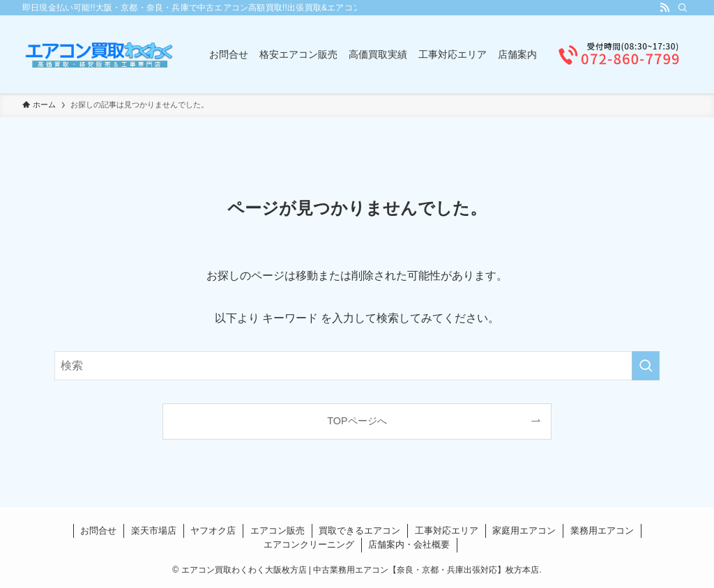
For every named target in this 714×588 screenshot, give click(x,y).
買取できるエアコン (359, 531)
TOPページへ (357, 421)
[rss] (664, 8)
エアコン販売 (278, 531)
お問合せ (98, 531)
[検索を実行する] (646, 366)
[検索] (683, 8)
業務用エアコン (602, 531)
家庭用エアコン (524, 531)
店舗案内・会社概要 (409, 544)
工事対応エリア (447, 531)
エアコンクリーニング (309, 544)
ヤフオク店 (213, 531)
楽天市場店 (154, 531)
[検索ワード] (357, 366)
